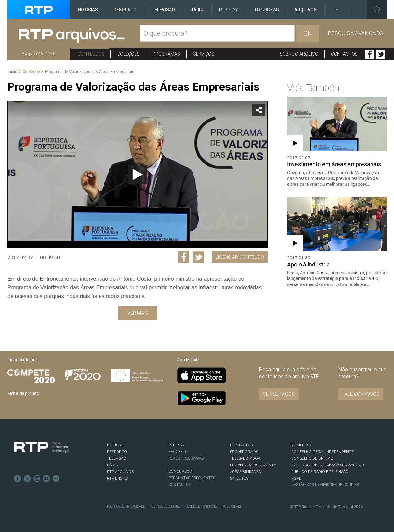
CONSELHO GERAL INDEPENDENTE (322, 452)
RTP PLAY (176, 445)
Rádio (197, 10)
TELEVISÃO (117, 458)
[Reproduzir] (138, 174)
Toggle (377, 10)
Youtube (47, 479)
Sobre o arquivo (299, 54)
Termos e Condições (201, 506)
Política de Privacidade (126, 506)
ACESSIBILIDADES (245, 472)
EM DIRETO (178, 452)
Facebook (370, 54)
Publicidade (232, 506)
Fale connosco (361, 394)
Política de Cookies (165, 506)
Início (12, 72)
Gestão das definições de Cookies (325, 485)
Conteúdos (91, 54)
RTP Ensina (118, 478)
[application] (138, 174)
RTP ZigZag (266, 10)
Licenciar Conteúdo (240, 257)
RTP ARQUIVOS (120, 472)
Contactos (344, 54)
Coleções (128, 54)
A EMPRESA (301, 445)
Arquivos (306, 10)
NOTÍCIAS (115, 445)
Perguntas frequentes (192, 478)
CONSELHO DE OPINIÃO (312, 458)
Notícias (88, 10)
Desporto (125, 10)
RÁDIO (113, 465)
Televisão (163, 10)
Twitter (381, 54)
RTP (228, 10)
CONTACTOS (241, 445)
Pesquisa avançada (356, 33)
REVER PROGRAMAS (186, 458)
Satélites (239, 478)
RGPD (296, 478)
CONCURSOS (180, 471)
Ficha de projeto (23, 393)
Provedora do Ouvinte (253, 465)
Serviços (204, 54)
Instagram (37, 479)
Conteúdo (31, 72)
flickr (56, 479)
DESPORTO (117, 452)
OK (308, 33)
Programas (166, 54)
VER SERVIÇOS (279, 394)
